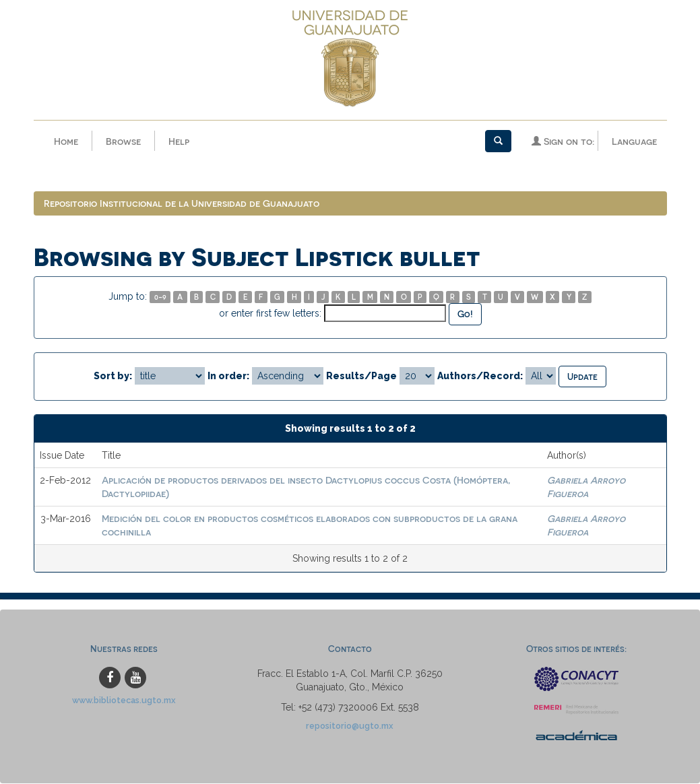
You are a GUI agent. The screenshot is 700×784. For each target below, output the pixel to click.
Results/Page (361, 376)
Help (179, 141)
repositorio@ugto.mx (350, 726)
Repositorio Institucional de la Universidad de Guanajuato (182, 204)
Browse (123, 141)
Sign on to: (563, 141)
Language (634, 141)
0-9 (160, 297)
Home (66, 141)
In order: (228, 376)
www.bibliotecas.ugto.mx (124, 701)
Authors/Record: (480, 376)
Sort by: (113, 376)
